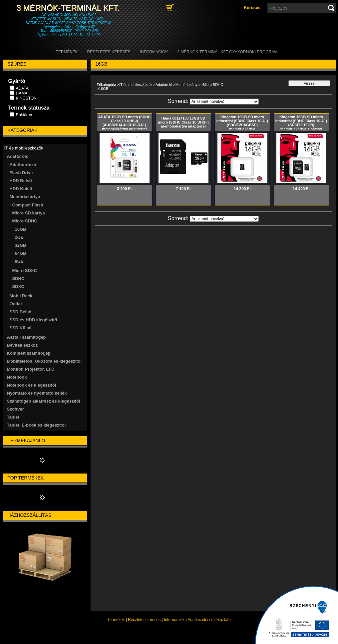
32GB (21, 245)
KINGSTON (26, 98)
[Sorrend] (224, 102)
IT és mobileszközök (136, 85)
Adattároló (164, 85)
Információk (174, 620)
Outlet (16, 304)
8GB (19, 261)
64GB (21, 253)
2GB (19, 237)
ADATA (22, 88)
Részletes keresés (144, 620)
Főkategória (107, 85)
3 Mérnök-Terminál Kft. (69, 8)
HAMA (22, 93)
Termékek (116, 620)
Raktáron (24, 115)
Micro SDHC (213, 85)
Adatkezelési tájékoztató (209, 620)
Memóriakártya (188, 85)
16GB (21, 229)
